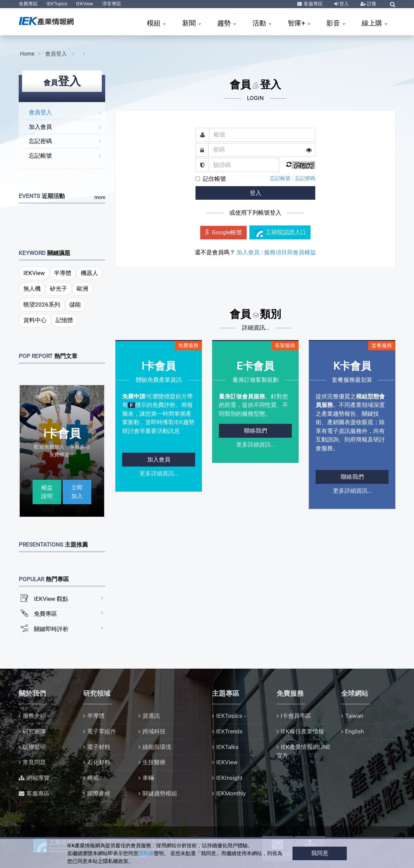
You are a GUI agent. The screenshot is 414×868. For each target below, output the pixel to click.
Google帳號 (224, 232)
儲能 (75, 304)
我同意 (320, 853)
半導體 (63, 273)
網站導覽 (38, 778)
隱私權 (146, 853)
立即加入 (77, 492)
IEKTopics (57, 4)
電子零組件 (102, 731)
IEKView (85, 4)
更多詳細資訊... (159, 473)
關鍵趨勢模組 (160, 793)
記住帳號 (214, 179)
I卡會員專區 (296, 716)
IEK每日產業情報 (302, 731)
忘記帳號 (40, 156)
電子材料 (99, 747)
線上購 (373, 23)
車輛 (148, 778)
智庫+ (297, 23)
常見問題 (34, 762)
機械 (93, 778)
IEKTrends (229, 731)
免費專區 (28, 4)
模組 (155, 23)
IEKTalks (227, 747)
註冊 (371, 4)
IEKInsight (229, 778)
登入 (344, 4)
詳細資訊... (256, 328)
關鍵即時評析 (51, 629)
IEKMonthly (231, 793)
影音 (334, 23)
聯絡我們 (256, 431)
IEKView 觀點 (51, 599)
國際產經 (99, 793)
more (100, 197)
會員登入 (57, 54)
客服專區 (313, 4)
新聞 (190, 23)
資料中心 (35, 320)
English (354, 731)
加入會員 (40, 127)
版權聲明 (34, 747)
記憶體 (64, 320)
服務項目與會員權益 (290, 252)
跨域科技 (154, 731)
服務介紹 (34, 716)
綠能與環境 (157, 747)
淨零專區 (112, 4)
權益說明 (47, 492)
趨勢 (225, 23)
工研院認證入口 (280, 233)
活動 (260, 23)
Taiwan (354, 716)
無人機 (32, 289)
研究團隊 (34, 731)
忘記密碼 (40, 141)
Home (27, 54)
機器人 (89, 273)
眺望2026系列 (42, 304)
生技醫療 (154, 762)
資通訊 (151, 716)
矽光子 (59, 289)
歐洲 (82, 289)
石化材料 (99, 762)
